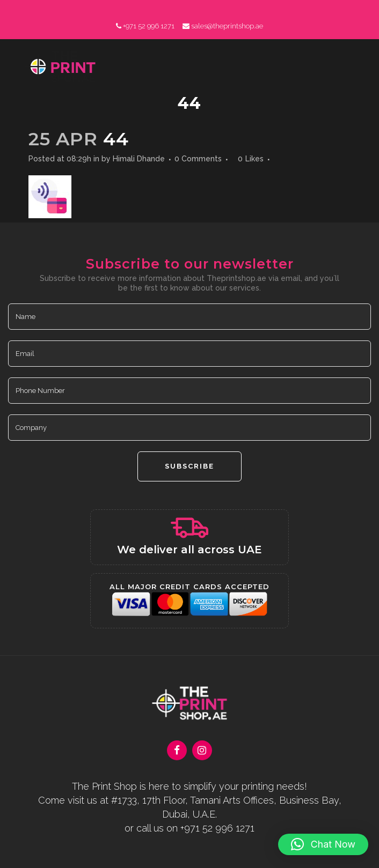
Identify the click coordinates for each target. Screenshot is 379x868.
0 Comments (198, 159)
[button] (323, 844)
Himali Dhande (139, 159)
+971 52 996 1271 (149, 26)
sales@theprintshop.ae (227, 26)
